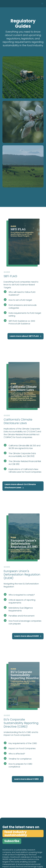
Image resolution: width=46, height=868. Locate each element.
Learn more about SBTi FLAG (26, 336)
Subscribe (12, 841)
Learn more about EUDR (28, 636)
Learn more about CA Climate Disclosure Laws (20, 486)
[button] (42, 4)
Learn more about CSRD (28, 779)
